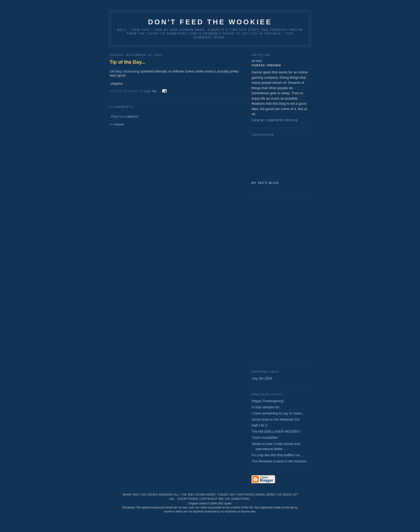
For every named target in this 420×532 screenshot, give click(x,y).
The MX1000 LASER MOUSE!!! (276, 431)
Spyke (257, 61)
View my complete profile (275, 120)
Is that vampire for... (267, 407)
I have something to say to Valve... (278, 413)
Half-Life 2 (259, 425)
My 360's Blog (265, 183)
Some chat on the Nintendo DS (275, 419)
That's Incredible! (265, 438)
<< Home (117, 124)
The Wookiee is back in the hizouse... (280, 461)
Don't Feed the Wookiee (210, 22)
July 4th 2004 (262, 378)
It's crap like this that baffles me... (277, 455)
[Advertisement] (273, 278)
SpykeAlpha (279, 158)
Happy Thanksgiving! (268, 401)
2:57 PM (151, 91)
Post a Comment (125, 117)
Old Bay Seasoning (124, 71)
